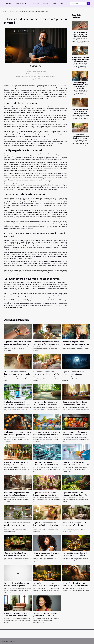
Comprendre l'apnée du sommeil (35, 69)
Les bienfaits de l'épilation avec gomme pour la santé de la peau (46, 614)
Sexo (54, 3)
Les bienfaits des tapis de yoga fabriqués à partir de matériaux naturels (45, 404)
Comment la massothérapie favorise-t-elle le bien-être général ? (80, 136)
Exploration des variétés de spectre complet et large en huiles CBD (17, 404)
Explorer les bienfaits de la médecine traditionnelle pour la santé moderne (75, 495)
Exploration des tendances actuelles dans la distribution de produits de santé (46, 465)
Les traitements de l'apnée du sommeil (35, 74)
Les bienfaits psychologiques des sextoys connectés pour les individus (17, 586)
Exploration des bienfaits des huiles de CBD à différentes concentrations (45, 495)
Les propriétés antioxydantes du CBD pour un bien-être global (75, 554)
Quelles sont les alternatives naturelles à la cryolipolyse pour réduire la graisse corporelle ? (17, 555)
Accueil (5, 11)
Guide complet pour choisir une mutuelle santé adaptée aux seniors (17, 495)
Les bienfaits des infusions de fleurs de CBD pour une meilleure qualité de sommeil (75, 586)
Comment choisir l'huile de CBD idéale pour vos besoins (17, 464)
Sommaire (36, 66)
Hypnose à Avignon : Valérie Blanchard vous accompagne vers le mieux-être (80, 85)
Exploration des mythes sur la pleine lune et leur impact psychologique (74, 374)
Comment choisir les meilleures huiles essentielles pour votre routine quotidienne (75, 404)
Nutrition (46, 3)
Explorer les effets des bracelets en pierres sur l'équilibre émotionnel (80, 34)
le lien (46, 186)
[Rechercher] (78, 3)
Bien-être (8, 3)
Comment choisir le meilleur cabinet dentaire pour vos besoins (76, 464)
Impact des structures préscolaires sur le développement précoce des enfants (47, 435)
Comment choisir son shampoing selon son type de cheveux (46, 554)
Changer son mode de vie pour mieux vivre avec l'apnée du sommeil (35, 76)
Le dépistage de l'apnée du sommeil (35, 71)
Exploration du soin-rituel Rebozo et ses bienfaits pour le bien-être (17, 433)
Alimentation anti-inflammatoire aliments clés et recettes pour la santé (75, 435)
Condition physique (21, 3)
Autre (61, 3)
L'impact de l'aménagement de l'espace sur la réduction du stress (75, 524)
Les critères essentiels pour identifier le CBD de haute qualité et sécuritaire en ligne (46, 586)
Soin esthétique (35, 3)
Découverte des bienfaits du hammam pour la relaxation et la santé (80, 111)
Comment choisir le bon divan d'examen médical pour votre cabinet (16, 616)
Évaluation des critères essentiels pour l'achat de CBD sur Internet (17, 524)
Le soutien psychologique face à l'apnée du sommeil (35, 79)
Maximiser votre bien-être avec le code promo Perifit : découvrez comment (80, 59)
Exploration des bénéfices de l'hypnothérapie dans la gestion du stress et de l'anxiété (47, 525)
